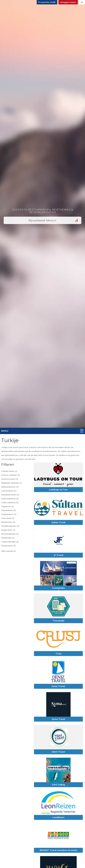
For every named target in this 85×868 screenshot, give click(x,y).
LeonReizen (58, 817)
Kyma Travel (58, 719)
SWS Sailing (58, 785)
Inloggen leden (68, 2)
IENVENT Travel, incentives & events (58, 850)
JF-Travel (58, 555)
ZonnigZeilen (58, 588)
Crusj (58, 653)
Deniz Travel (58, 686)
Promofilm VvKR (47, 2)
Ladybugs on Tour (58, 490)
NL (82, 2)
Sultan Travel (58, 522)
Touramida (58, 621)
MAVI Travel (58, 752)
